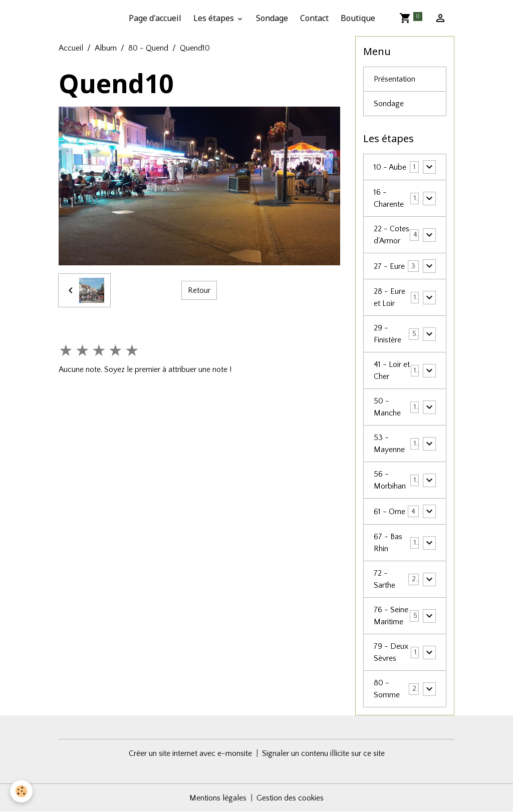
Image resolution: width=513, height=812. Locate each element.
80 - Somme (387, 689)
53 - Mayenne (389, 444)
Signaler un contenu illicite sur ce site (323, 753)
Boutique (358, 18)
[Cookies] (21, 791)
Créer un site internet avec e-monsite (190, 753)
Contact (314, 18)
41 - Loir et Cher (392, 370)
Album (106, 48)
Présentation (395, 79)
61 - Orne (390, 512)
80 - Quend (148, 48)
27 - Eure (389, 266)
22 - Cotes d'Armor (392, 235)
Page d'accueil (155, 18)
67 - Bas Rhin (388, 543)
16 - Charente (389, 198)
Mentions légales (218, 798)
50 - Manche (387, 407)
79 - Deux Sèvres (391, 652)
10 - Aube (390, 167)
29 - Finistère (388, 334)
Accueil (71, 48)
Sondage (272, 18)
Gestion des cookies (290, 798)
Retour (199, 290)
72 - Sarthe (384, 579)
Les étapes (215, 18)
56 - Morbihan (390, 480)
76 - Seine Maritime (391, 616)
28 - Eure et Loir (390, 297)
